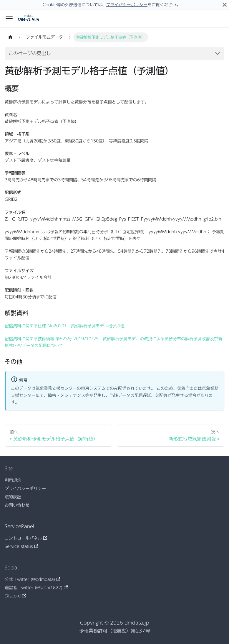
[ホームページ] (10, 37)
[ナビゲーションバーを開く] (9, 19)
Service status (21, 546)
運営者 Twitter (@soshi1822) (36, 588)
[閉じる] (225, 5)
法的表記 (13, 497)
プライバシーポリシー (127, 5)
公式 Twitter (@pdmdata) (33, 579)
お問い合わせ (17, 505)
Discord (15, 596)
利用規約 (13, 480)
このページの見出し (30, 53)
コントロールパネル (26, 538)
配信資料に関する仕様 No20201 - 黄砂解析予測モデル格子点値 (65, 326)
